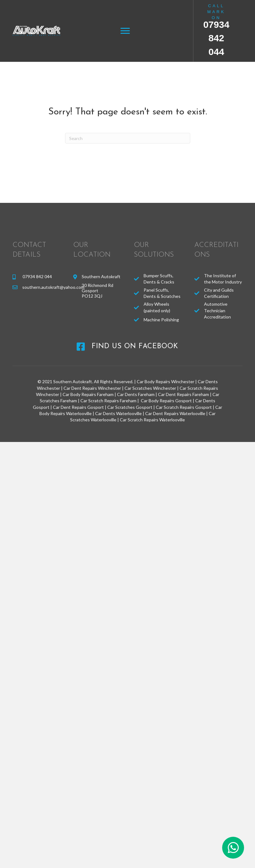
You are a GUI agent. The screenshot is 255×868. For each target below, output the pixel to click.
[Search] (128, 138)
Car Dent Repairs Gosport (78, 407)
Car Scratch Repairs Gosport (184, 407)
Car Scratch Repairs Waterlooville (152, 420)
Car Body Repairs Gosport (166, 401)
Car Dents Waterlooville (118, 413)
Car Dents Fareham (136, 394)
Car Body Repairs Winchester (166, 381)
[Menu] (125, 31)
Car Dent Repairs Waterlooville (175, 413)
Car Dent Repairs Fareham (184, 394)
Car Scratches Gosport (130, 407)
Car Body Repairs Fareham (88, 394)
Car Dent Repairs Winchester (92, 388)
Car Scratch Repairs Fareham (108, 401)
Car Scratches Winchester (150, 388)
